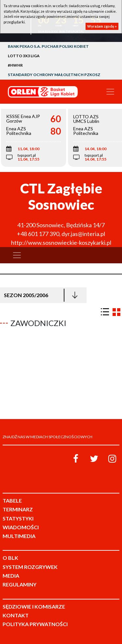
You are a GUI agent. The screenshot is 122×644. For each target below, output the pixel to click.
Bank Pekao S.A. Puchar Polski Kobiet (48, 46)
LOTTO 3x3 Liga (24, 56)
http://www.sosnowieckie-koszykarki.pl (61, 243)
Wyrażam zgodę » (102, 26)
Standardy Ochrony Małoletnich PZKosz (54, 75)
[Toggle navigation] (110, 92)
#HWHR (15, 65)
